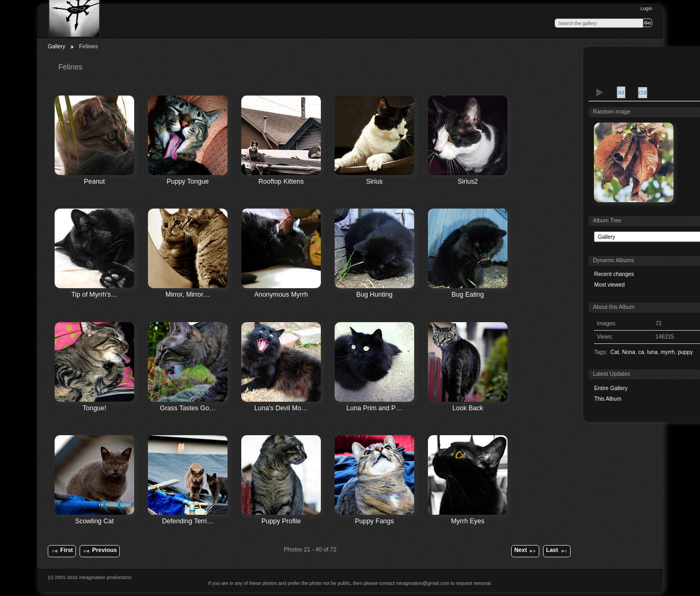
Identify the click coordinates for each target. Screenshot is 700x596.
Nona (629, 352)
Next (526, 551)
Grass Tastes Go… (187, 408)
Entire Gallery (611, 388)
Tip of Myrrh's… (94, 295)
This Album (607, 399)
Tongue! (94, 408)
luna (652, 352)
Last (557, 551)
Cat (615, 352)
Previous (99, 551)
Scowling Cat (95, 521)
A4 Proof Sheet (621, 92)
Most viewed (609, 285)
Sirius (374, 182)
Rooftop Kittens (281, 182)
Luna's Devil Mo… (281, 408)
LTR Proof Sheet (642, 92)
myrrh (668, 352)
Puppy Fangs (374, 521)
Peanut (94, 182)
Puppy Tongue (188, 182)
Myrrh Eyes (467, 521)
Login (646, 8)
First (62, 551)
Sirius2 (468, 182)
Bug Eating (467, 295)
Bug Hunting (375, 295)
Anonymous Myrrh (281, 295)
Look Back (468, 408)
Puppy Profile (281, 521)
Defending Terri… (188, 521)
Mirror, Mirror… (188, 295)
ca (641, 352)
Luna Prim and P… (374, 408)
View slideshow (600, 92)
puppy (685, 352)
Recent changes (614, 274)
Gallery (56, 46)
